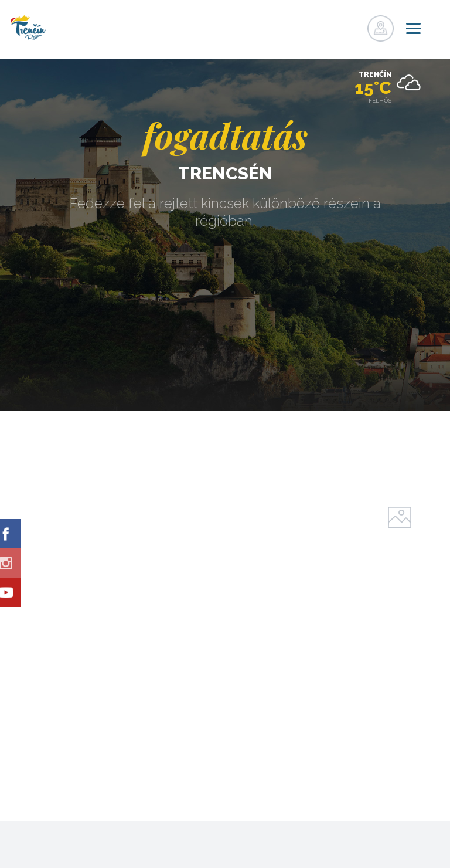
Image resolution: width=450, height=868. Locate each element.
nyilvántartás (329, 25)
